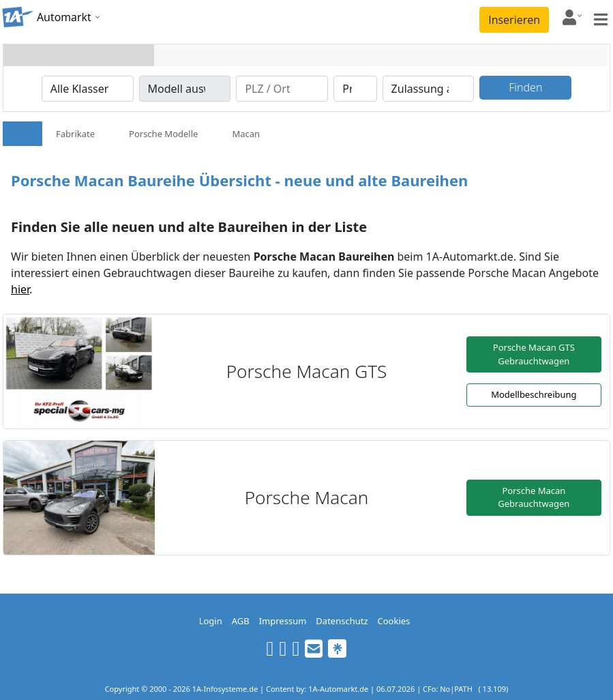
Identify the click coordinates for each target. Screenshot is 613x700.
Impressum (283, 621)
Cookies (394, 621)
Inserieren (514, 20)
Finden (525, 87)
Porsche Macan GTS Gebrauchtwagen (534, 354)
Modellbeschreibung (534, 394)
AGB (241, 621)
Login (211, 621)
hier (20, 289)
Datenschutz (342, 621)
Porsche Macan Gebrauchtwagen (534, 497)
